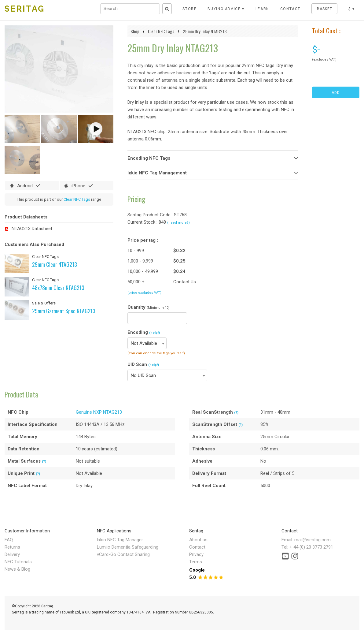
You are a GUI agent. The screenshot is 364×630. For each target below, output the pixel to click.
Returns (12, 547)
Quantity (149, 307)
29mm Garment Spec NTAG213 (64, 311)
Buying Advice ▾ (226, 9)
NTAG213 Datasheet (32, 229)
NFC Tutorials (18, 562)
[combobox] (147, 343)
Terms (196, 562)
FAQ (9, 540)
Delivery (12, 554)
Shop (135, 31)
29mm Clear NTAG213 (55, 264)
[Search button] (167, 9)
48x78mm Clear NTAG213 (58, 288)
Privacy (196, 554)
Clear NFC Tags (77, 199)
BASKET (325, 9)
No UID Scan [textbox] (143, 375)
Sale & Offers (44, 303)
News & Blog (17, 569)
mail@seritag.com (313, 540)
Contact (197, 547)
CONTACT (290, 9)
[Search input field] (130, 9)
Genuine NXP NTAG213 (99, 412)
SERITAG (25, 9)
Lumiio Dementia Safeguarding (128, 547)
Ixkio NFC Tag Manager (120, 540)
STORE (189, 9)
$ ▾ (352, 9)
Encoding (144, 332)
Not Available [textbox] (144, 343)
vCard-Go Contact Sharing (123, 554)
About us (198, 540)
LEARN (262, 9)
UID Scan (143, 364)
